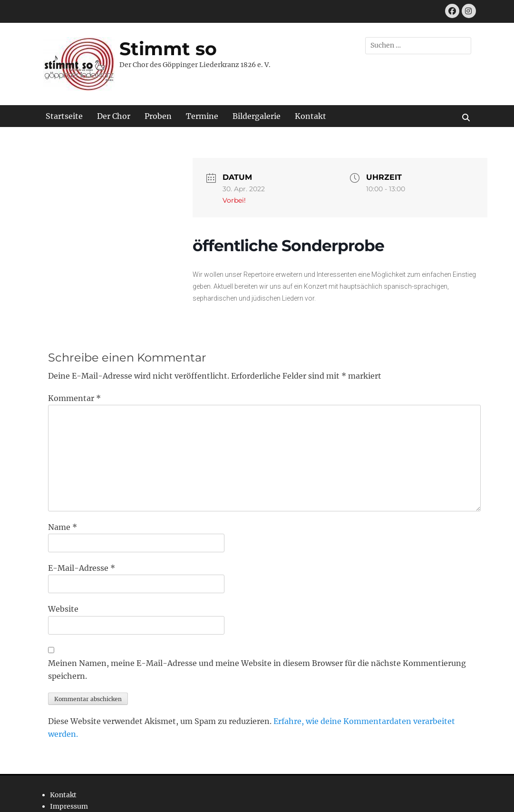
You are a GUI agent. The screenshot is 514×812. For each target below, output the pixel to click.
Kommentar (74, 398)
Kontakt (310, 116)
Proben (158, 116)
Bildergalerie (257, 116)
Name (63, 527)
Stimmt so (168, 49)
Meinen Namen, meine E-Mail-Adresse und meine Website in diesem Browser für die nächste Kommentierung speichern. (257, 670)
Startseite (64, 116)
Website (63, 609)
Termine (202, 116)
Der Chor (114, 116)
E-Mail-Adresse (82, 568)
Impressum (69, 806)
